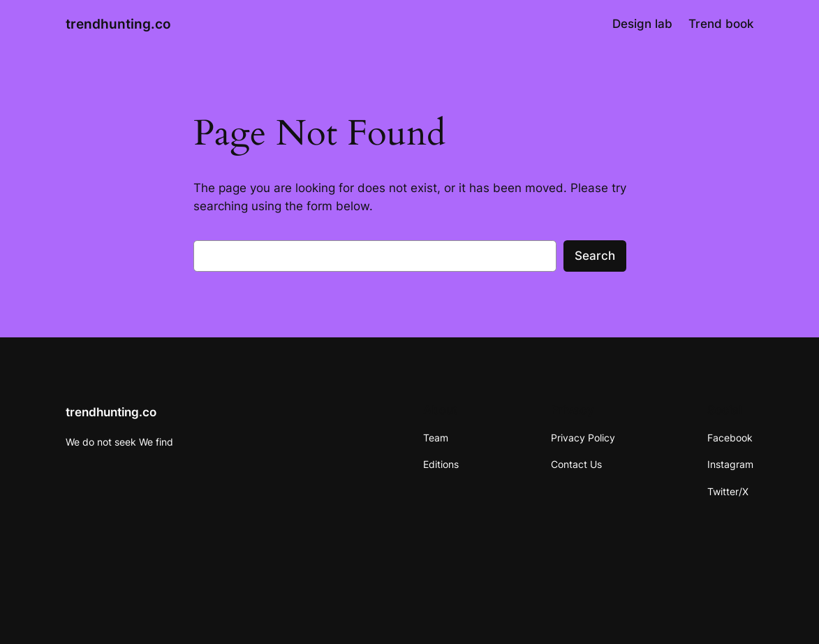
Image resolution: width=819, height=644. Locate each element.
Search (595, 256)
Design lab (642, 24)
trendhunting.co (118, 24)
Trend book (721, 24)
